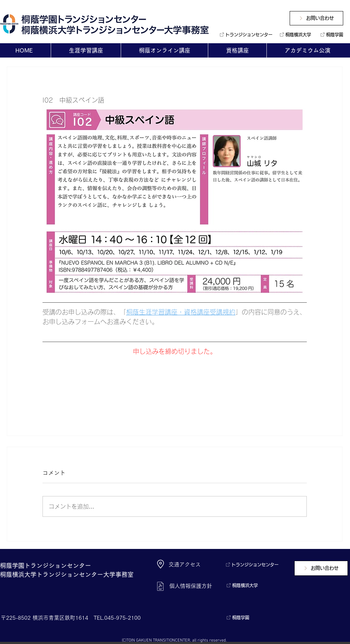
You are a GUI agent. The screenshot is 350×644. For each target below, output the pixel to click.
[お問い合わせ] (316, 18)
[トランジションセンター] (243, 35)
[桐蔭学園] (330, 35)
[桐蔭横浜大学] (294, 35)
